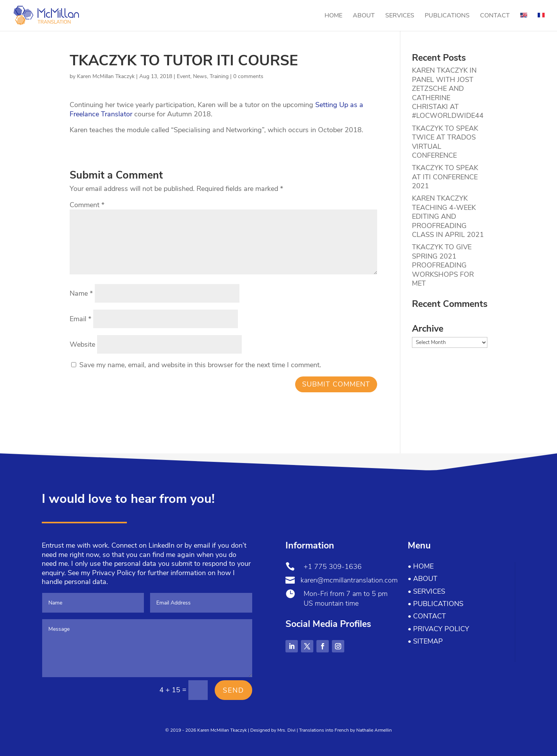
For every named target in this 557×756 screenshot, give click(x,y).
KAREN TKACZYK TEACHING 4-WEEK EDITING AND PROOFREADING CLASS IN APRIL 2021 (448, 216)
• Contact (427, 616)
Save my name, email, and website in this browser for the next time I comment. (200, 365)
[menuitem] (524, 22)
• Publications (436, 604)
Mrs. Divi (286, 730)
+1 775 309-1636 (333, 567)
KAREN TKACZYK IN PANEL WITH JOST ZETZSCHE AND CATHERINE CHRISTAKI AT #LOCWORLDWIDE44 (448, 93)
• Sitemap (425, 641)
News (200, 76)
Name (81, 293)
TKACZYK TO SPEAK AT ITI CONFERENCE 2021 (445, 177)
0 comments (248, 76)
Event (184, 76)
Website (82, 344)
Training (219, 76)
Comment (87, 205)
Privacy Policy (114, 573)
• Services (426, 591)
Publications (447, 16)
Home (333, 16)
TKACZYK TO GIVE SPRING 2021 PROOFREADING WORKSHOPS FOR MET (443, 265)
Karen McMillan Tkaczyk (106, 76)
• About (423, 579)
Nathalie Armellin (374, 730)
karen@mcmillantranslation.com (349, 580)
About (364, 16)
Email (80, 319)
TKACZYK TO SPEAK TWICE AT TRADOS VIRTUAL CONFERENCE (445, 142)
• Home (421, 566)
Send (233, 690)
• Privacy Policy (438, 629)
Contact (495, 16)
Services (400, 16)
